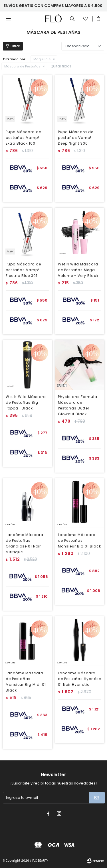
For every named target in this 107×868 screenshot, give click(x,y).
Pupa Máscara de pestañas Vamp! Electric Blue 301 (23, 270)
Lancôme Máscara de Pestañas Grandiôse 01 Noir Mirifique (25, 543)
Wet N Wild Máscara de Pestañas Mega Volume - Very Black (78, 270)
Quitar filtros (61, 66)
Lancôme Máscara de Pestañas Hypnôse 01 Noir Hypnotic (79, 679)
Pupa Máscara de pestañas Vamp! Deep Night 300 (76, 138)
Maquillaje (42, 59)
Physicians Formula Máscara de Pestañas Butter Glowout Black (78, 405)
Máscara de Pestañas (22, 66)
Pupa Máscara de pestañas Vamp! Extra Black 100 (23, 138)
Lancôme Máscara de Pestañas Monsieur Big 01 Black (79, 540)
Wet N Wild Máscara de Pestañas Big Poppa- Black (26, 402)
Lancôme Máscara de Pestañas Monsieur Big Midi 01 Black (26, 682)
